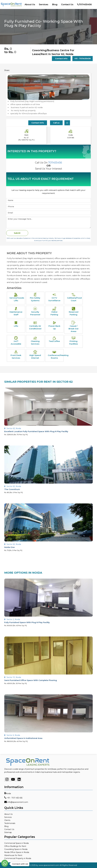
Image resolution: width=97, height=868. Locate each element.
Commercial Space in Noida (16, 843)
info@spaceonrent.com (18, 802)
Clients (7, 820)
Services (44, 4)
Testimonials (10, 823)
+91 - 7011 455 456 (15, 798)
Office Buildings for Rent (15, 846)
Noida (8, 793)
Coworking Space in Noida (16, 849)
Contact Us (67, 4)
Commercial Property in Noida (18, 858)
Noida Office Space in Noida (17, 852)
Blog (55, 4)
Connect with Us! (20, 864)
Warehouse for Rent (13, 855)
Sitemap (8, 832)
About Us (30, 4)
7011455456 (84, 4)
